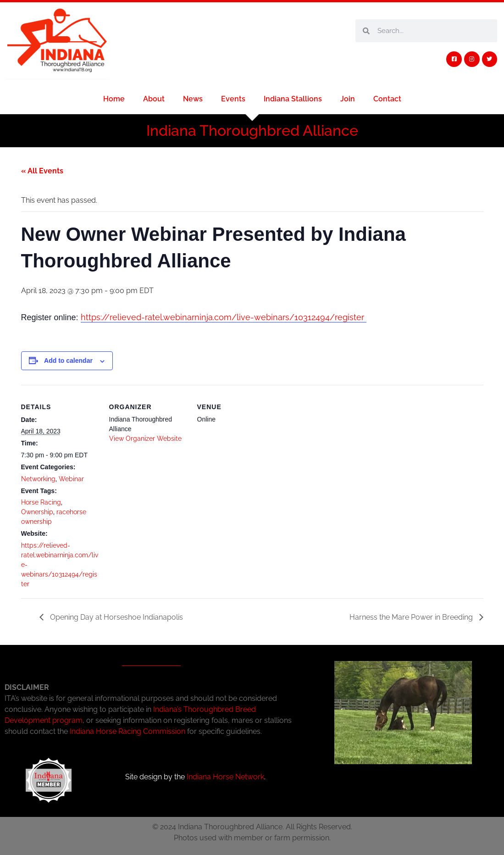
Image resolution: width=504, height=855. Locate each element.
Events (233, 99)
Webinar (71, 479)
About (154, 99)
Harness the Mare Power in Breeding (412, 617)
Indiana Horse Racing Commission (127, 731)
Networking (38, 479)
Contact (387, 99)
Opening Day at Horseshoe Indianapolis (116, 617)
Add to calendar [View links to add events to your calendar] (68, 361)
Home (114, 99)
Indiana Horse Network (225, 777)
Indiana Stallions (293, 99)
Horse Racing (41, 502)
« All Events (42, 171)
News (193, 99)
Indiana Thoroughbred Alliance (252, 130)
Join (348, 99)
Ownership (37, 512)
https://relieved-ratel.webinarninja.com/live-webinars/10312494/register (224, 317)
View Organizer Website (145, 439)
